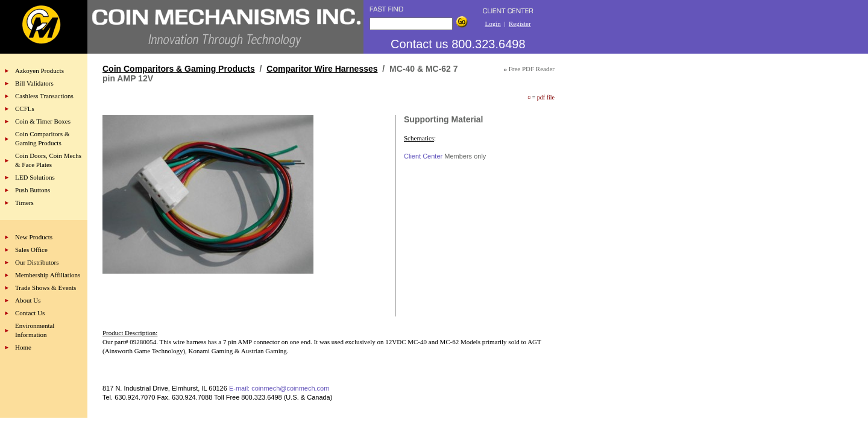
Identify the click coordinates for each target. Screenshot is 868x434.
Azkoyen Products (39, 71)
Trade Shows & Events (46, 288)
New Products (34, 237)
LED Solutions (35, 177)
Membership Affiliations (48, 275)
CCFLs (25, 108)
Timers (24, 203)
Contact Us (30, 313)
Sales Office (31, 250)
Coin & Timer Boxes (43, 121)
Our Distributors (37, 262)
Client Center (423, 156)
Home (23, 347)
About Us (28, 300)
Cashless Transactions (44, 96)
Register (520, 24)
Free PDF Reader (532, 69)
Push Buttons (33, 190)
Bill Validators (34, 83)
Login (492, 24)
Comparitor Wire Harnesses (322, 69)
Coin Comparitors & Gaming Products (179, 69)
